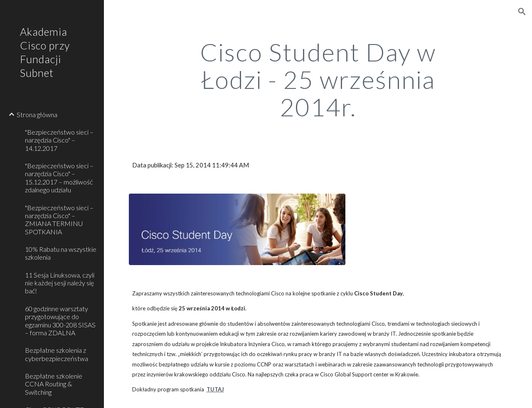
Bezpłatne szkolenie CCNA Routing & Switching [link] (54, 384)
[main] (318, 79)
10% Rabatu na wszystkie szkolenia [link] (61, 253)
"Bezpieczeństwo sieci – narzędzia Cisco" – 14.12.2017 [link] (59, 140)
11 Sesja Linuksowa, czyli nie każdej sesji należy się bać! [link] (60, 283)
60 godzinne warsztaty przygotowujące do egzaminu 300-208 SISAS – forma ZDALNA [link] (60, 321)
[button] (522, 12)
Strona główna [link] (37, 114)
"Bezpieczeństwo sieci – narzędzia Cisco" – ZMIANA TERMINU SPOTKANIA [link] (59, 220)
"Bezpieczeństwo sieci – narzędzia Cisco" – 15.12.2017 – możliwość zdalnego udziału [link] (59, 178)
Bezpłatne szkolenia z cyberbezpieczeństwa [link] (57, 354)
